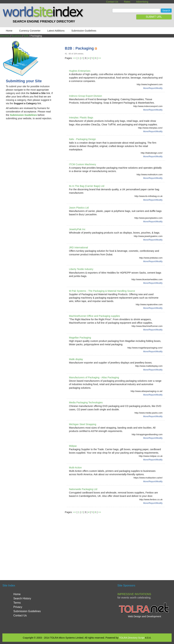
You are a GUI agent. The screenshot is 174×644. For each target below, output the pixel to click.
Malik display (76, 359)
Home (9, 31)
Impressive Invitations (134, 594)
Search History (22, 598)
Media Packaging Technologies (86, 402)
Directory (5, 36)
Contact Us (112, 2)
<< (75, 58)
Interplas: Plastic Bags (81, 118)
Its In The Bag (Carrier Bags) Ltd (87, 186)
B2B (26, 36)
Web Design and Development (145, 616)
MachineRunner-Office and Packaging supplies (94, 316)
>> (99, 58)
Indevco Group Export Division (85, 96)
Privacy (18, 607)
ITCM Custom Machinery (82, 164)
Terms (17, 603)
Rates (127, 2)
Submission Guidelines (84, 31)
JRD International (78, 247)
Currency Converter (30, 31)
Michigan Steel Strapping (83, 424)
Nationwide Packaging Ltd (83, 489)
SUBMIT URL (154, 17)
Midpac (73, 446)
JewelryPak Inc (77, 229)
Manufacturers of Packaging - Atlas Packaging (94, 377)
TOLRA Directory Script (132, 638)
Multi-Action (75, 468)
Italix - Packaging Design (82, 139)
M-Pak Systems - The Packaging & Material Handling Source (102, 291)
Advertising (142, 2)
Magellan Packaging (80, 338)
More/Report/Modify (153, 88)
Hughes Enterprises (80, 71)
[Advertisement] (31, 150)
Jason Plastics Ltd (79, 208)
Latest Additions (56, 31)
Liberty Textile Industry (81, 269)
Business (17, 36)
